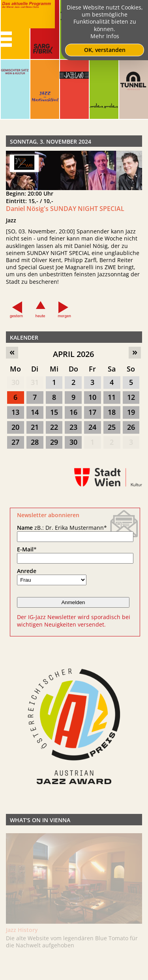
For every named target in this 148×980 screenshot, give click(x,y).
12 (131, 397)
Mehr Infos (105, 36)
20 (15, 427)
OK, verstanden (105, 50)
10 (92, 397)
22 (54, 427)
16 (73, 412)
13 (15, 412)
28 (35, 442)
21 (35, 427)
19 (131, 412)
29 (54, 442)
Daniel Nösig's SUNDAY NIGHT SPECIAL (65, 209)
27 (15, 442)
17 (92, 412)
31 (35, 382)
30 (15, 382)
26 (131, 427)
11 (112, 397)
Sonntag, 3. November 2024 (51, 141)
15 (54, 412)
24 (92, 427)
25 (112, 427)
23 (73, 427)
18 (112, 412)
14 (35, 412)
